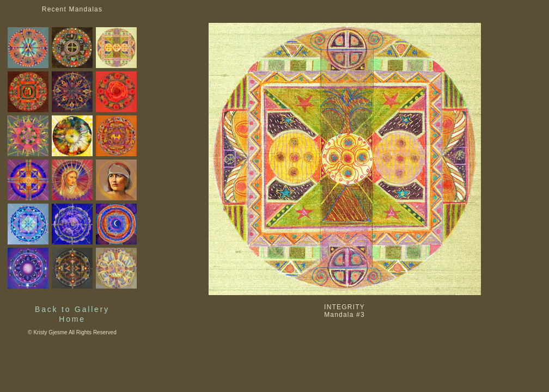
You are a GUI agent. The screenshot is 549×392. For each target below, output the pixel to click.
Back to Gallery (72, 309)
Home (72, 319)
